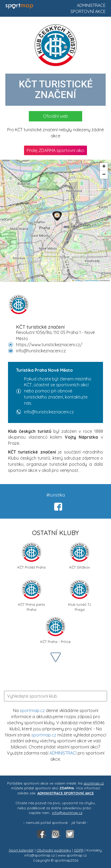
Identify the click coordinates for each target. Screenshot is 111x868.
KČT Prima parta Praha (31, 595)
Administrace (91, 5)
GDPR (79, 850)
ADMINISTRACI (63, 753)
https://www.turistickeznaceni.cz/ (49, 345)
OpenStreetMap (92, 280)
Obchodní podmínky (54, 850)
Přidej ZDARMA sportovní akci (55, 150)
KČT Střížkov (80, 556)
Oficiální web (55, 116)
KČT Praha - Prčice (55, 630)
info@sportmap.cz (67, 813)
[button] (57, 216)
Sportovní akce (88, 11)
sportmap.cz (32, 710)
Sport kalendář (21, 850)
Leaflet (77, 280)
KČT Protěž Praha (31, 556)
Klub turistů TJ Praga (80, 595)
